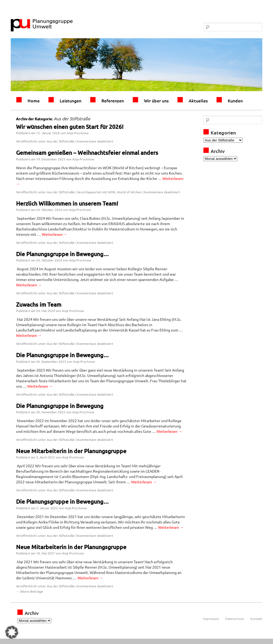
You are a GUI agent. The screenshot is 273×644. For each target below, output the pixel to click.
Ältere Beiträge (30, 591)
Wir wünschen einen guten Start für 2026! (70, 127)
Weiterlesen (54, 234)
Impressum (211, 619)
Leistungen (71, 101)
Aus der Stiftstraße (61, 141)
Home (34, 101)
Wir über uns (156, 101)
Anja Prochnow (78, 133)
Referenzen (113, 101)
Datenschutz (235, 619)
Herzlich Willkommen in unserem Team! (67, 203)
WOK (112, 192)
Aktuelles (198, 101)
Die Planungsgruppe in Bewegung (60, 406)
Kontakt (256, 619)
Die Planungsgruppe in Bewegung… (62, 254)
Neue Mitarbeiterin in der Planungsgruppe (71, 451)
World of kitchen (129, 192)
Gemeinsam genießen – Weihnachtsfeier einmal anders (87, 153)
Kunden (235, 101)
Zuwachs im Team (39, 304)
